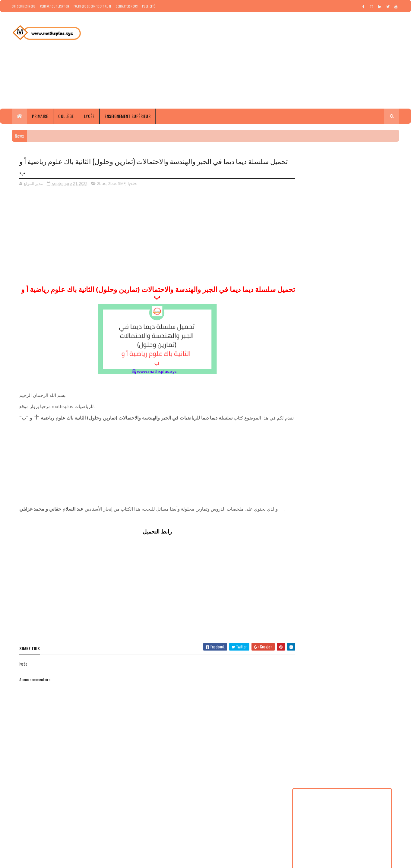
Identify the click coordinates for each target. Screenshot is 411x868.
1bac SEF (376, 365)
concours (375, 396)
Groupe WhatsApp (163, 811)
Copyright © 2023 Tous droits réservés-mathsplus (64, 860)
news (310, 418)
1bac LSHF (355, 365)
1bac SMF (313, 375)
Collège (66, 116)
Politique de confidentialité (92, 6)
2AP (330, 375)
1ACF (310, 365)
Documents (315, 407)
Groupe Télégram (162, 804)
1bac (337, 365)
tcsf (369, 418)
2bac (101, 183)
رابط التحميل (156, 538)
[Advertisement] (289, 60)
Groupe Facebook (162, 818)
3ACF (352, 386)
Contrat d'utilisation (55, 6)
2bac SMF (117, 183)
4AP (380, 386)
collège (355, 396)
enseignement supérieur (348, 407)
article (338, 396)
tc (342, 418)
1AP (323, 365)
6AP (322, 396)
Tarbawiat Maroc (161, 825)
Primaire (40, 116)
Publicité (148, 6)
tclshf (355, 418)
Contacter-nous (127, 6)
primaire (327, 418)
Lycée (89, 116)
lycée (133, 183)
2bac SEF (363, 375)
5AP (309, 396)
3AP (366, 386)
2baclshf (335, 386)
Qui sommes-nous (24, 6)
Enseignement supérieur (128, 116)
